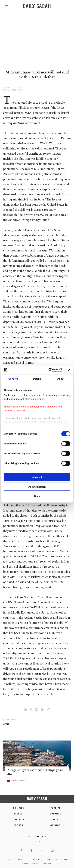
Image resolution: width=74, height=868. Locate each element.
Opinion (55, 825)
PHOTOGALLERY (19, 781)
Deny (37, 496)
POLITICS (18, 808)
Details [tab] (37, 379)
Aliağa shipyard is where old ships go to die (35, 772)
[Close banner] (69, 370)
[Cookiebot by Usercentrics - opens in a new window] (48, 370)
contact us (52, 860)
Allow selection (37, 487)
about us (36, 860)
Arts (56, 819)
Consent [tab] (13, 379)
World (18, 814)
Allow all (37, 477)
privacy (21, 860)
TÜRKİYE (55, 808)
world (6, 724)
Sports (19, 825)
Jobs (9, 860)
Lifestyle (19, 819)
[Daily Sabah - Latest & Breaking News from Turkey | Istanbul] (37, 6)
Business (56, 814)
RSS (66, 860)
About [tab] (61, 379)
